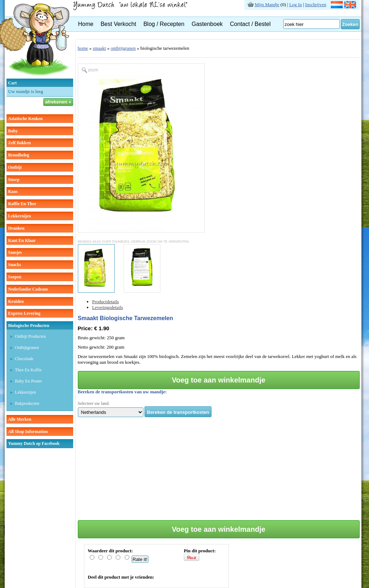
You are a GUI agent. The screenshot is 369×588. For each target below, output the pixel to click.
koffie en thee (22, 204)
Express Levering (24, 313)
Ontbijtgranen (27, 348)
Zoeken (350, 24)
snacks (15, 265)
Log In (296, 5)
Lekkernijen (26, 392)
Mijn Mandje (267, 5)
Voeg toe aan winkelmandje (219, 380)
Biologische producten (29, 326)
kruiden (16, 301)
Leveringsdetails (108, 307)
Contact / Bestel (250, 24)
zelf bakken (20, 143)
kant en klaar (22, 240)
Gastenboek (207, 24)
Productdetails (106, 302)
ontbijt (15, 167)
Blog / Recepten (164, 24)
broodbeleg (19, 155)
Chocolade (24, 359)
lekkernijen (20, 216)
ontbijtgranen (123, 48)
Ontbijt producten (31, 336)
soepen (15, 277)
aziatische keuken (26, 119)
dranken (16, 228)
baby (13, 131)
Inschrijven (316, 5)
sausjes (15, 252)
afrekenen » (58, 102)
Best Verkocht (118, 24)
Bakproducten (27, 403)
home (83, 48)
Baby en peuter (29, 381)
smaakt (99, 48)
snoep (14, 180)
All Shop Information (28, 432)
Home (86, 24)
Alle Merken (20, 419)
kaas (13, 191)
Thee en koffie (28, 370)
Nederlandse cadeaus (28, 289)
